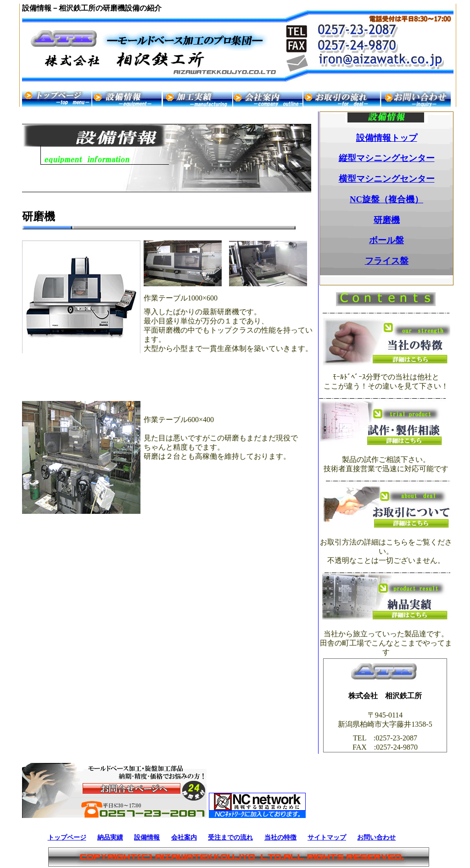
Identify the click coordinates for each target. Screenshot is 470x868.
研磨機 (387, 220)
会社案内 (184, 837)
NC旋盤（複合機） (386, 199)
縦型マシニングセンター (387, 158)
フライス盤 (387, 261)
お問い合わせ (376, 837)
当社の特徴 (280, 837)
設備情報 (147, 837)
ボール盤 (386, 240)
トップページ (67, 837)
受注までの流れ (230, 837)
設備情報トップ (387, 138)
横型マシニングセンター (387, 179)
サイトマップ (327, 837)
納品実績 (110, 837)
